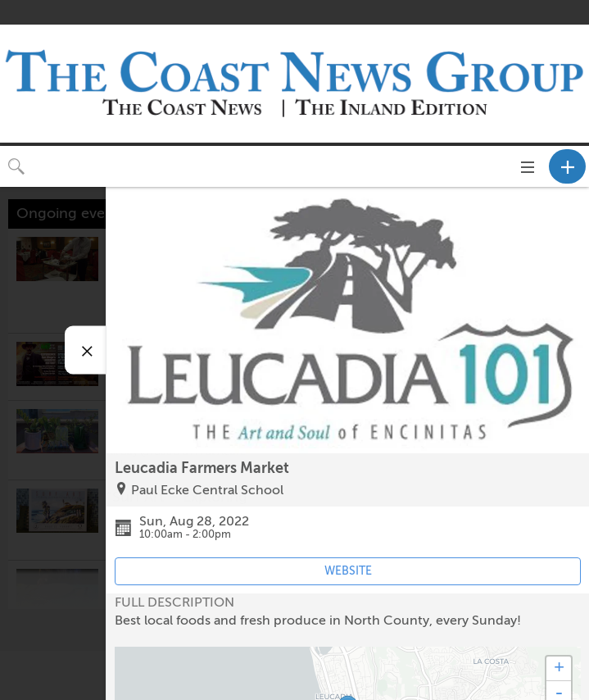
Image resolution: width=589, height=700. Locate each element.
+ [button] (559, 669)
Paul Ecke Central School (207, 490)
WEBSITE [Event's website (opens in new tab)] (348, 571)
